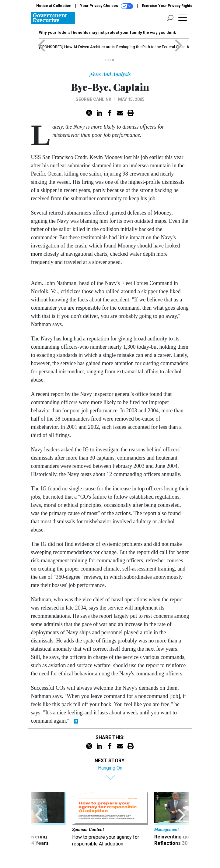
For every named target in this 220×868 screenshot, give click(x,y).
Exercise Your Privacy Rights (167, 6)
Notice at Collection (54, 6)
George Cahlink (93, 99)
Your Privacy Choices (107, 6)
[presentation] (39, 822)
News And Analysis (110, 74)
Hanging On (110, 768)
